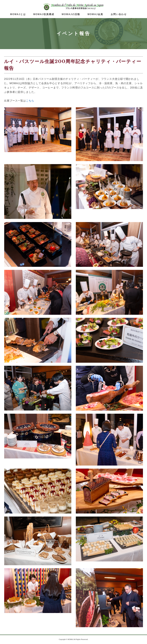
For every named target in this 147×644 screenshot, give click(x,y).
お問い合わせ (119, 14)
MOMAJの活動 (71, 14)
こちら (30, 101)
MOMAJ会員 (95, 14)
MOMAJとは (18, 14)
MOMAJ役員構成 (44, 14)
